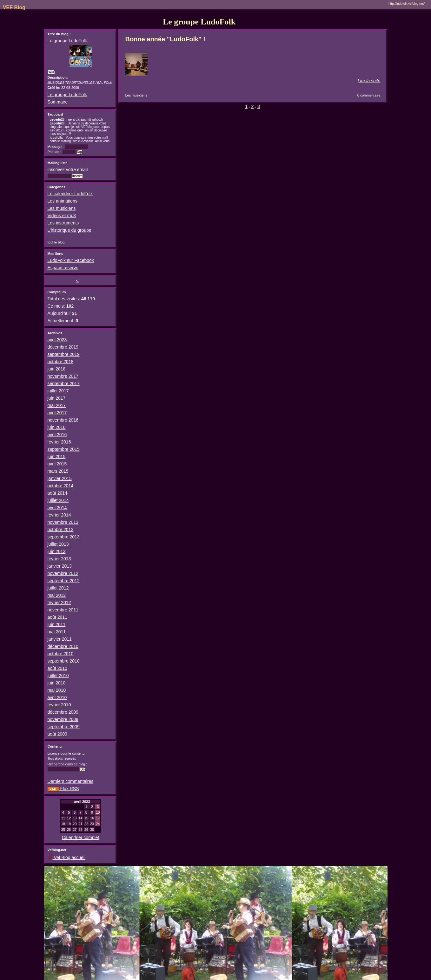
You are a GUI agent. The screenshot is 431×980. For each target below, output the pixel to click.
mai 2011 (57, 632)
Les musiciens (62, 208)
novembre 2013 (63, 522)
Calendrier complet (81, 837)
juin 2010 (57, 683)
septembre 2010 (64, 661)
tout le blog (56, 242)
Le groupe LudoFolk (67, 95)
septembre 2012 (64, 581)
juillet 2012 (58, 588)
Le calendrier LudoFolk (70, 194)
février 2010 (59, 705)
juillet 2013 (58, 544)
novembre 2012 (63, 573)
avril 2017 (57, 413)
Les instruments (63, 223)
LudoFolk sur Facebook (71, 260)
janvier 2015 (60, 478)
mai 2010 (57, 690)
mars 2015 (58, 471)
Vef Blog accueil (67, 857)
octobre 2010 (61, 654)
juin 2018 (57, 369)
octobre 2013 (61, 530)
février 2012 (59, 603)
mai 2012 (57, 595)
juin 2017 (57, 398)
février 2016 (59, 442)
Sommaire (58, 102)
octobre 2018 (61, 362)
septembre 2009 (64, 727)
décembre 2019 (63, 347)
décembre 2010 (63, 646)
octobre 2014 (61, 486)
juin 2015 (57, 457)
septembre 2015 (64, 449)
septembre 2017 (64, 383)
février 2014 (59, 515)
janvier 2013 (60, 566)
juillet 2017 (58, 391)
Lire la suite (369, 81)
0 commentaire (369, 95)
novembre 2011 (63, 610)
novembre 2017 (63, 376)
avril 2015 (57, 464)
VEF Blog (13, 7)
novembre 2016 (63, 420)
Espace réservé (63, 268)
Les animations (63, 201)
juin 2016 (57, 427)
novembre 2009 (63, 719)
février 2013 (59, 559)
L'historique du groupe (70, 230)
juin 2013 (57, 551)
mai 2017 (57, 405)
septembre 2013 (64, 537)
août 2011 (57, 617)
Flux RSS (63, 789)
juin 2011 (57, 624)
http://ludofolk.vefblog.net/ (407, 4)
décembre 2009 (63, 712)
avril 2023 (57, 340)
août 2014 (57, 493)
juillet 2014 (58, 500)
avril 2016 (57, 435)
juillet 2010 (58, 676)
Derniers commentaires (71, 781)
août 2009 (57, 734)
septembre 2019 (64, 354)
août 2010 (57, 668)
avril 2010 (57, 697)
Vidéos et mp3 (62, 216)
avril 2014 (57, 508)
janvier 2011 (60, 639)
